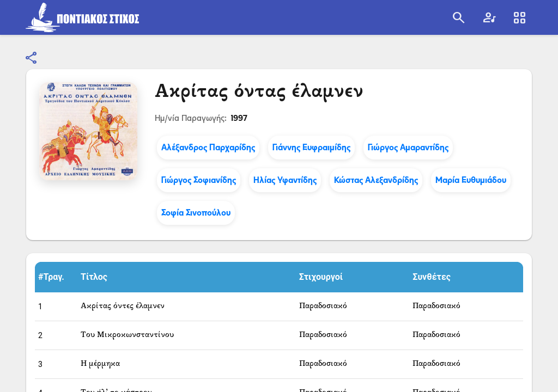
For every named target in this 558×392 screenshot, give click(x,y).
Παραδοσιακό (323, 306)
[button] (56, 277)
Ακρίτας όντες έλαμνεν (123, 306)
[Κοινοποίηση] (32, 58)
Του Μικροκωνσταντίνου (127, 335)
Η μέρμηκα (100, 364)
